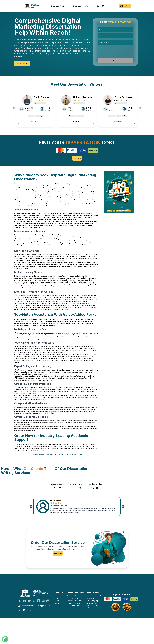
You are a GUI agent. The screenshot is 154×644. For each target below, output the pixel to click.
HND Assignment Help (93, 598)
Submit (115, 61)
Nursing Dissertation (74, 603)
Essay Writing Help (92, 601)
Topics (57, 598)
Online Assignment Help (94, 596)
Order (57, 601)
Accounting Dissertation (75, 596)
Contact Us (101, 6)
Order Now (22, 64)
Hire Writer (36, 121)
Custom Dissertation (74, 605)
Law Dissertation (72, 608)
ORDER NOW (125, 6)
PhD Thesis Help (91, 603)
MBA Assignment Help (93, 608)
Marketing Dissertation (74, 601)
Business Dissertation (74, 598)
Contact (57, 603)
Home (57, 596)
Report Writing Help (92, 605)
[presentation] (115, 52)
